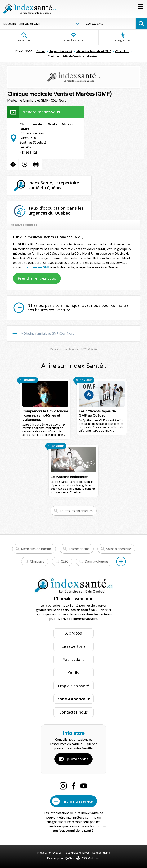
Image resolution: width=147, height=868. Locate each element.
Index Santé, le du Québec (54, 186)
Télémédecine (79, 549)
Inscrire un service (77, 801)
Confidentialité (101, 853)
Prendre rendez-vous (41, 112)
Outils (73, 673)
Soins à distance (73, 37)
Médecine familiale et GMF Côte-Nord (47, 333)
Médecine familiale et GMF (94, 51)
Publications (73, 659)
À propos (74, 633)
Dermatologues (97, 561)
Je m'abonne (78, 759)
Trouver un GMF (37, 267)
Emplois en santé (73, 686)
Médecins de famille (36, 549)
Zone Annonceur (73, 699)
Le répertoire (74, 646)
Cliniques (37, 561)
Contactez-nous (74, 712)
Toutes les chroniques (76, 511)
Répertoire (24, 37)
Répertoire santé (61, 51)
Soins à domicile (119, 549)
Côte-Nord (122, 51)
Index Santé (44, 853)
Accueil (41, 51)
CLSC (65, 561)
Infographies (123, 37)
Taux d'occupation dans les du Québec (56, 211)
